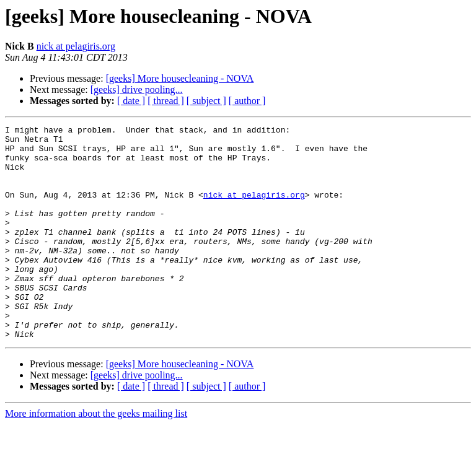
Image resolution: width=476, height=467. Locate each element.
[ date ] (131, 101)
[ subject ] (206, 101)
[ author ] (247, 101)
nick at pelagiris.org (76, 46)
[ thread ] (166, 101)
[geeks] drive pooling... (137, 89)
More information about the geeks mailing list (96, 456)
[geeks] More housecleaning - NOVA (180, 78)
